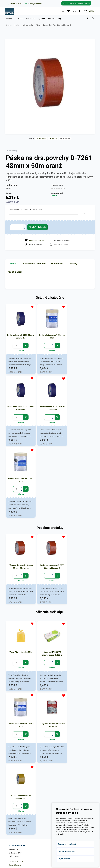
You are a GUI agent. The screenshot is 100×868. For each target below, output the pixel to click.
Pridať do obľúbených (37, 241)
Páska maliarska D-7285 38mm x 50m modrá (20, 335)
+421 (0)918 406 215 (17, 711)
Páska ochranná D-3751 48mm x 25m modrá (20, 405)
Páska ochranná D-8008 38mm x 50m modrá (80, 335)
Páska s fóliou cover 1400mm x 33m (50, 335)
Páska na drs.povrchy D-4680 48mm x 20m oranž (20, 491)
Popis (13, 264)
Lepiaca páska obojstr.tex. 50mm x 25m (50, 646)
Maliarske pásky (27, 25)
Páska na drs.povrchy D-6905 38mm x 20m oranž (50, 491)
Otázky (74, 264)
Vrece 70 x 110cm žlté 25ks (20, 575)
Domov (9, 25)
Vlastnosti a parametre (35, 264)
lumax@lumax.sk (16, 714)
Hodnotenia (57, 264)
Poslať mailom (15, 272)
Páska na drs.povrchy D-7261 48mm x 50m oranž (53, 25)
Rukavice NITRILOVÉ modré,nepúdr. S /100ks (50, 576)
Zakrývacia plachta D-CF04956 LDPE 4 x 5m (20, 646)
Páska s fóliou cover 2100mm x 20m (50, 405)
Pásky (17, 25)
